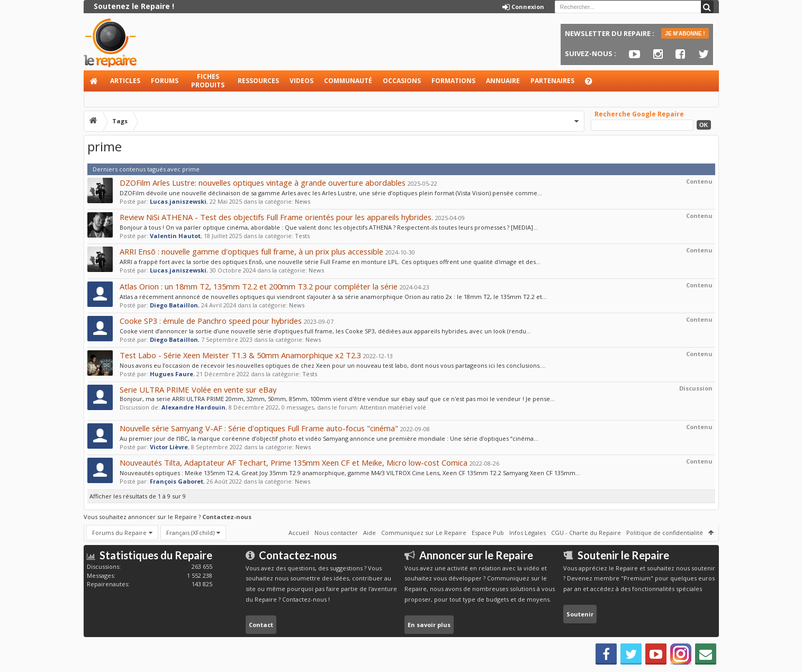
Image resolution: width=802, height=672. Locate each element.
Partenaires (552, 81)
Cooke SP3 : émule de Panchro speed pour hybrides (211, 321)
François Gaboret (177, 481)
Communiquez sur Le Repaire (424, 533)
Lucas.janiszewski (178, 201)
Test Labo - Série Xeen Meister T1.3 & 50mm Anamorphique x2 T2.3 (240, 355)
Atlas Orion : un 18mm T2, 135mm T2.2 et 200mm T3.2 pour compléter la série (259, 286)
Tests (302, 236)
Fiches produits (208, 81)
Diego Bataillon (174, 305)
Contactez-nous (227, 517)
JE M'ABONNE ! (685, 34)
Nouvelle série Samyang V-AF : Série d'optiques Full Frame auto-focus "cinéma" (259, 428)
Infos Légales (528, 533)
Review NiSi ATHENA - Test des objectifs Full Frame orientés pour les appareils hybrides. (276, 217)
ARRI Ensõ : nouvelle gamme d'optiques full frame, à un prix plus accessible (251, 251)
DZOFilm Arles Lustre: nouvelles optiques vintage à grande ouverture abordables (263, 183)
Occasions (402, 81)
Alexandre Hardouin (193, 407)
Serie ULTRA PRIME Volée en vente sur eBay (198, 389)
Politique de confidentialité (665, 533)
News (303, 201)
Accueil (94, 81)
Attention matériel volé (393, 407)
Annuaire (503, 81)
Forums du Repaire (119, 533)
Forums (165, 81)
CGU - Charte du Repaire (586, 533)
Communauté (348, 81)
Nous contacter (336, 533)
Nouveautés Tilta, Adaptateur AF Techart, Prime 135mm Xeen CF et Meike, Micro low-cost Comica (294, 462)
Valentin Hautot (175, 236)
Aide (593, 84)
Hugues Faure (172, 374)
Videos (301, 81)
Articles (125, 81)
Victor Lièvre (169, 447)
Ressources (258, 81)
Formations (453, 81)
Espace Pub (488, 533)
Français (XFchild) (190, 533)
